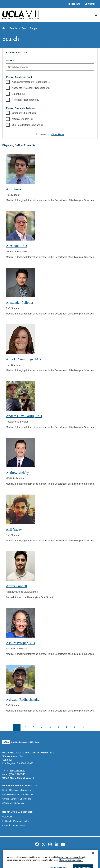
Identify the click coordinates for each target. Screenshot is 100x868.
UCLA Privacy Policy (45, 856)
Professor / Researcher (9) (26, 100)
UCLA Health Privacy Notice (72, 856)
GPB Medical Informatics (14, 803)
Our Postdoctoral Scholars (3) (28, 125)
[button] (74, 4)
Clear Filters (58, 134)
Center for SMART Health (14, 825)
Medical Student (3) (22, 119)
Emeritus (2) (18, 94)
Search (10, 60)
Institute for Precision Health (15, 821)
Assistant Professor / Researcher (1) (31, 82)
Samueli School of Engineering (17, 799)
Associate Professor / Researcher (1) (32, 88)
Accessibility (26, 856)
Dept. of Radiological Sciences (17, 790)
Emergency (11, 856)
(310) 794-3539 (17, 770)
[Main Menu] (96, 15)
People (13, 28)
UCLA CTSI (8, 817)
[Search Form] (90, 4)
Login (92, 856)
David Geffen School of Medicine (18, 794)
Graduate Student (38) (24, 113)
